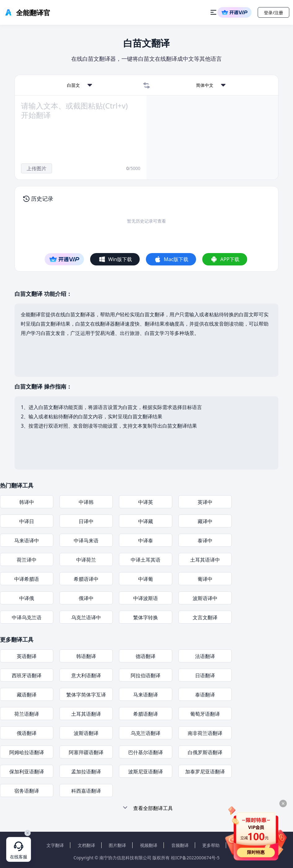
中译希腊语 (27, 579)
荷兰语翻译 (27, 714)
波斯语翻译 (86, 733)
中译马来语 (86, 541)
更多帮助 (211, 845)
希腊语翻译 (146, 714)
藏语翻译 (27, 695)
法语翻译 (205, 656)
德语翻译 (146, 656)
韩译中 (27, 502)
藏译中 (205, 521)
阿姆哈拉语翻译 (27, 752)
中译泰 (146, 541)
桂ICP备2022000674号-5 (195, 858)
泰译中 (205, 541)
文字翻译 (55, 845)
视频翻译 (149, 845)
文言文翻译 (205, 617)
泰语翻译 (205, 695)
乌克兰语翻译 (146, 733)
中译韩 (86, 502)
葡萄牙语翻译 (205, 714)
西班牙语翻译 (27, 675)
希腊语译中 (86, 579)
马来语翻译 (146, 695)
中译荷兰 (86, 560)
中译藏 (146, 521)
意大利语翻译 (86, 675)
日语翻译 (205, 675)
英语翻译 (27, 656)
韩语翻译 (86, 656)
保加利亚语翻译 (27, 772)
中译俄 (27, 598)
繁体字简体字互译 (86, 695)
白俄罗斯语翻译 (205, 752)
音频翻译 (180, 845)
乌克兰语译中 (86, 617)
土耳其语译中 (205, 560)
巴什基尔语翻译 (146, 752)
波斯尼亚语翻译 (146, 772)
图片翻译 (117, 845)
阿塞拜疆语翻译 (86, 752)
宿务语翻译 (27, 791)
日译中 (86, 521)
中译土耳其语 (146, 560)
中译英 (146, 502)
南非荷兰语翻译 (205, 733)
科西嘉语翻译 (86, 791)
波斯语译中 (205, 598)
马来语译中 (27, 541)
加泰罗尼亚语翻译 (205, 772)
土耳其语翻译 (86, 714)
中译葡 (146, 579)
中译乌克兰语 (27, 617)
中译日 (27, 521)
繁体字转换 (146, 617)
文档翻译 (86, 845)
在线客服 (19, 857)
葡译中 (205, 579)
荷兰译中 (27, 560)
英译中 (205, 502)
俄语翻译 (27, 733)
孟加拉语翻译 (86, 772)
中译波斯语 (146, 598)
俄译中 (86, 598)
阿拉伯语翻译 (146, 675)
